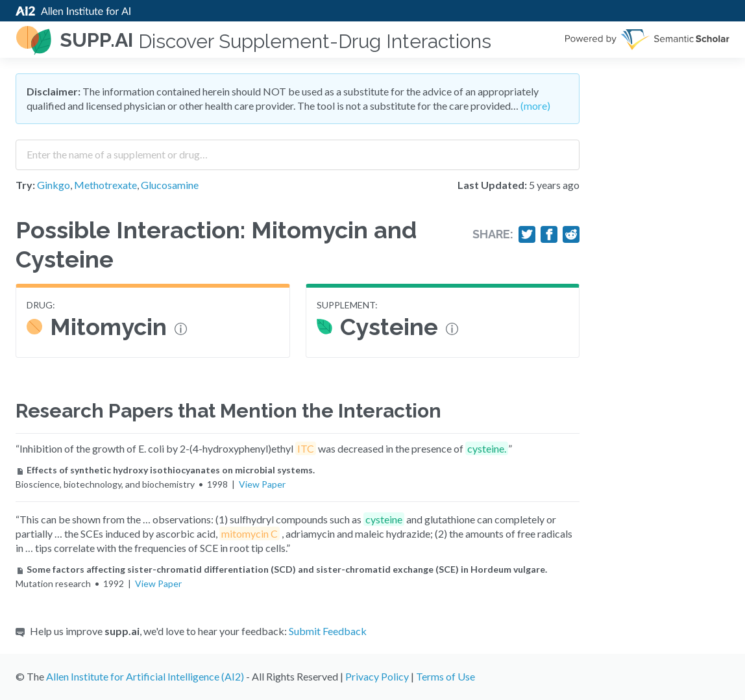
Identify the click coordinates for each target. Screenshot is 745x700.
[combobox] (298, 150)
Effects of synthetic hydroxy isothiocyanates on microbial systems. (165, 470)
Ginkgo (54, 185)
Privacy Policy (377, 676)
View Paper (262, 484)
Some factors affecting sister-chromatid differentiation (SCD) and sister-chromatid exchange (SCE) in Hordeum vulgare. (281, 569)
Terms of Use (446, 676)
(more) (535, 106)
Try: (25, 185)
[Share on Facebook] (549, 234)
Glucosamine (170, 185)
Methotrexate (105, 185)
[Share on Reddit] (571, 234)
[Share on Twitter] (527, 234)
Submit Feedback (328, 631)
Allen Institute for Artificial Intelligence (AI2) (145, 676)
